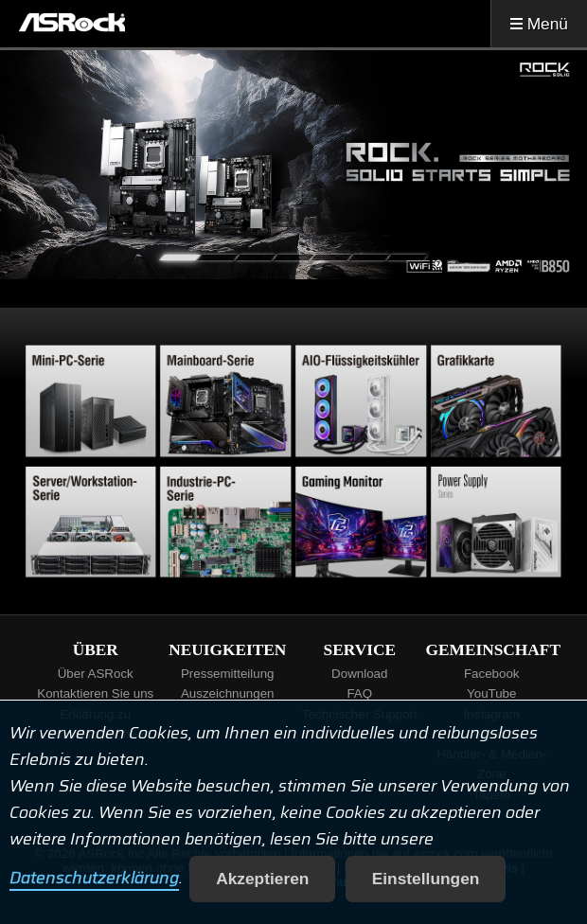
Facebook (492, 674)
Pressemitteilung (228, 674)
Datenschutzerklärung (94, 879)
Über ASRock (96, 674)
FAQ (359, 693)
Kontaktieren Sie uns (95, 693)
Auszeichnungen (228, 693)
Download (359, 674)
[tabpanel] (293, 165)
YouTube (491, 693)
